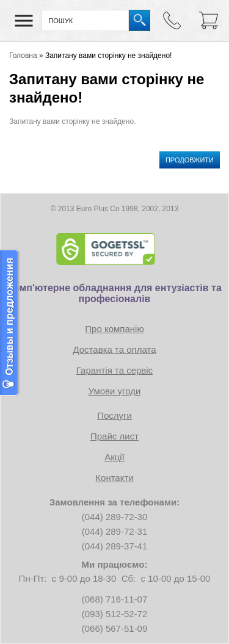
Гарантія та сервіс (114, 370)
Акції (114, 457)
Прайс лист (114, 436)
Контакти (114, 478)
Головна (23, 56)
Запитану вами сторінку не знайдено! (109, 56)
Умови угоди (115, 391)
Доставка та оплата (114, 349)
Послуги (114, 415)
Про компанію (114, 329)
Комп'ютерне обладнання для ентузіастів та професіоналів (114, 293)
